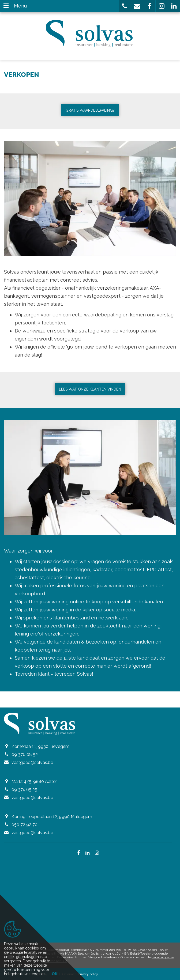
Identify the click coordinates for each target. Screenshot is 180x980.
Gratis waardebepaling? (90, 110)
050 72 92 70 (25, 825)
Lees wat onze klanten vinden (90, 389)
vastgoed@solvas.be (32, 763)
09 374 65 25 (24, 790)
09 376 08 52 (25, 754)
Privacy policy (88, 974)
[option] (90, 199)
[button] (125, 6)
